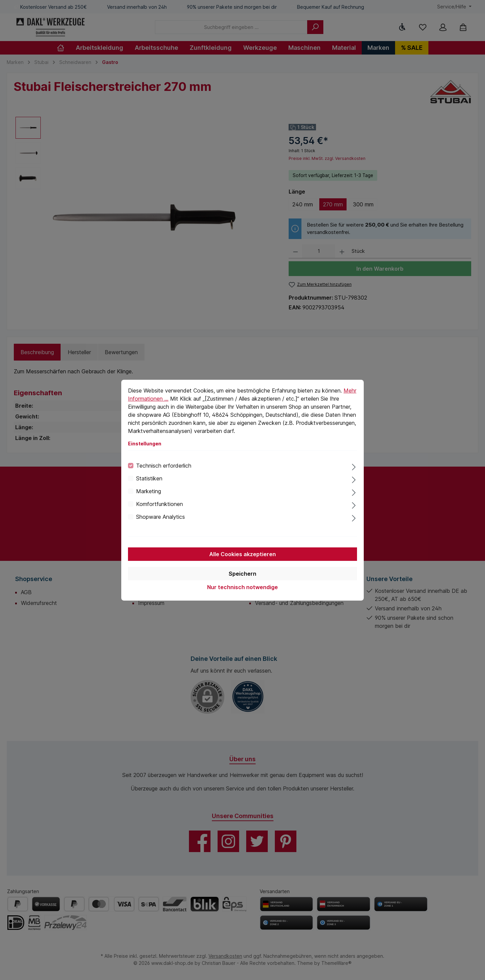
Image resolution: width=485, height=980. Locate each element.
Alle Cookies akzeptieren (243, 554)
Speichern (243, 574)
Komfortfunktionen (159, 504)
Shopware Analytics (160, 517)
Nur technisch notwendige (243, 587)
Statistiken (149, 478)
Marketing (149, 491)
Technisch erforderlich (164, 466)
